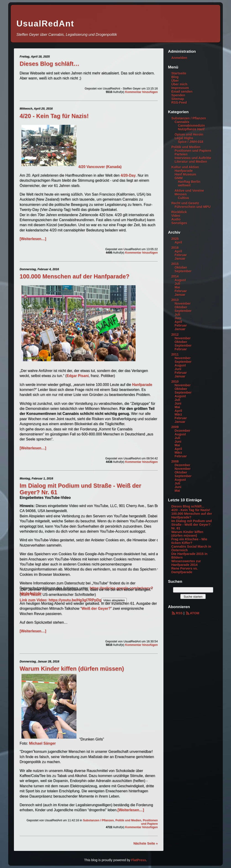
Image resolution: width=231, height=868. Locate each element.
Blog (175, 77)
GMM (179, 178)
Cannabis (182, 122)
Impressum (180, 88)
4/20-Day (128, 175)
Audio (176, 219)
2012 (175, 335)
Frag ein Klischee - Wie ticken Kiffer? (189, 541)
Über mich (179, 84)
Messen (181, 194)
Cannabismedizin (191, 125)
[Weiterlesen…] (33, 239)
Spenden (178, 95)
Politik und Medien (128, 820)
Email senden (182, 92)
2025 (175, 239)
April (178, 242)
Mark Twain (31, 595)
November (183, 303)
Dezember (182, 431)
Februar (181, 255)
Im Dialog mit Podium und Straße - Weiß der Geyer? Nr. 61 (191, 525)
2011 (175, 354)
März (178, 414)
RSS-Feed (179, 102)
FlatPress (139, 860)
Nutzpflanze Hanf (191, 129)
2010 (175, 382)
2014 (175, 276)
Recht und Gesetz (185, 203)
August (180, 280)
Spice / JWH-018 (190, 142)
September (183, 271)
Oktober (181, 267)
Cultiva (183, 198)
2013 (175, 300)
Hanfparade (142, 385)
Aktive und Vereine (189, 191)
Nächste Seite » (146, 843)
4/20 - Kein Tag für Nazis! (54, 116)
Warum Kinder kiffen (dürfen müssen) (72, 669)
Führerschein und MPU (193, 207)
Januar (180, 259)
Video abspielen (114, 600)
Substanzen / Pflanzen (98, 820)
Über (175, 81)
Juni (178, 318)
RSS (177, 613)
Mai (177, 287)
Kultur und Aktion (185, 167)
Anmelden (179, 58)
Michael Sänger (42, 743)
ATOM (192, 613)
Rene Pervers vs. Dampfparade (184, 570)
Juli (177, 284)
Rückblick (179, 212)
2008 (175, 461)
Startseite (179, 73)
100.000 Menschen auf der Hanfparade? (75, 276)
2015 (175, 264)
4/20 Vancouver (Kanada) (71, 167)
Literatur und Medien (191, 162)
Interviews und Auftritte (193, 158)
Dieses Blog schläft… (50, 64)
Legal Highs (184, 138)
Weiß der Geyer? (96, 608)
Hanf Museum (185, 174)
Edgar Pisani (77, 376)
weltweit (184, 185)
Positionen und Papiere (149, 822)
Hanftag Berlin (189, 182)
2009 (175, 427)
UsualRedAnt (45, 24)
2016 (175, 248)
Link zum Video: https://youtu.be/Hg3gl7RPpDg (60, 600)
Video (176, 216)
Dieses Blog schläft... (188, 506)
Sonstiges (179, 223)
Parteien (181, 154)
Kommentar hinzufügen (141, 92)
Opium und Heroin (189, 134)
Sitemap (178, 99)
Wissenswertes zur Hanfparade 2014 (186, 563)
